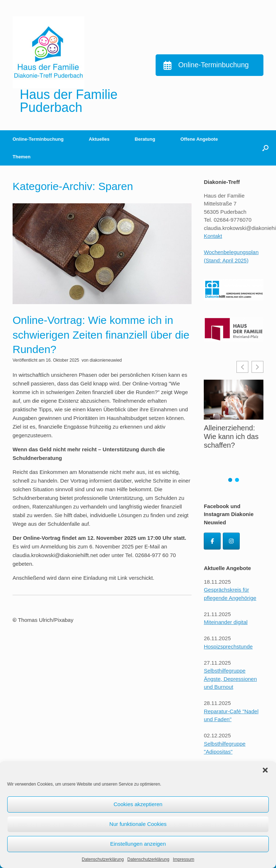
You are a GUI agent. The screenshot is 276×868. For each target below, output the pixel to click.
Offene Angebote (199, 139)
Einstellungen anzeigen (138, 844)
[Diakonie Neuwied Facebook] (212, 541)
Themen (22, 157)
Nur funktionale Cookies (138, 824)
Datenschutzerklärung (103, 859)
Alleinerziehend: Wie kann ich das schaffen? (231, 437)
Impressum (183, 859)
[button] (265, 770)
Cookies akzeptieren (138, 804)
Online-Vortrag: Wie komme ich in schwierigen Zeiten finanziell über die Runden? (101, 335)
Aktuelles (99, 139)
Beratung (145, 139)
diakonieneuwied (106, 360)
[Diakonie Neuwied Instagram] (231, 541)
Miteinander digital (226, 622)
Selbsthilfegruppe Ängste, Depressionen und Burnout (230, 679)
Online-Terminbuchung (38, 139)
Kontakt (213, 236)
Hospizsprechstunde (228, 647)
